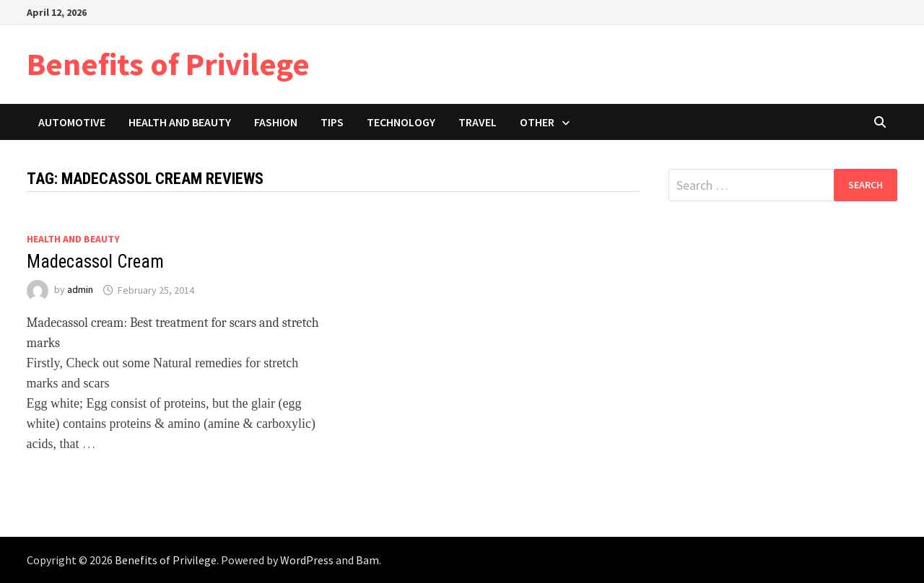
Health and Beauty (180, 122)
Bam (367, 560)
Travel (478, 122)
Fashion (276, 122)
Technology (401, 122)
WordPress (307, 560)
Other (537, 122)
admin (80, 290)
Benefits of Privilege (168, 64)
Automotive (72, 122)
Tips (332, 122)
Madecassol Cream (95, 262)
